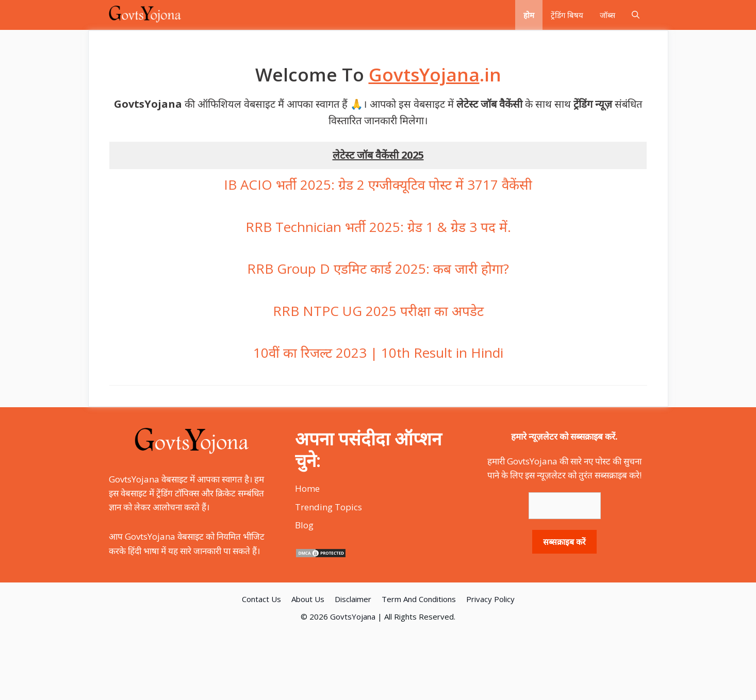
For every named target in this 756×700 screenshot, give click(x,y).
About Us (308, 599)
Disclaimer (353, 599)
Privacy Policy (490, 599)
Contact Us (261, 599)
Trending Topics (328, 507)
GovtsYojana (353, 616)
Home (307, 488)
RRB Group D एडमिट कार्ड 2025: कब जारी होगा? (378, 269)
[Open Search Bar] (636, 15)
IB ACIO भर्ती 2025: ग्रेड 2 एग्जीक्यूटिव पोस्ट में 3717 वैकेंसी (378, 185)
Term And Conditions (419, 599)
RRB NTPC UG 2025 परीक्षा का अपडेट (378, 311)
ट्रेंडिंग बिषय (567, 15)
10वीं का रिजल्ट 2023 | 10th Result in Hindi (378, 353)
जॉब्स (607, 15)
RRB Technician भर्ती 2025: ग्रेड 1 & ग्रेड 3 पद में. (378, 227)
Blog (304, 525)
